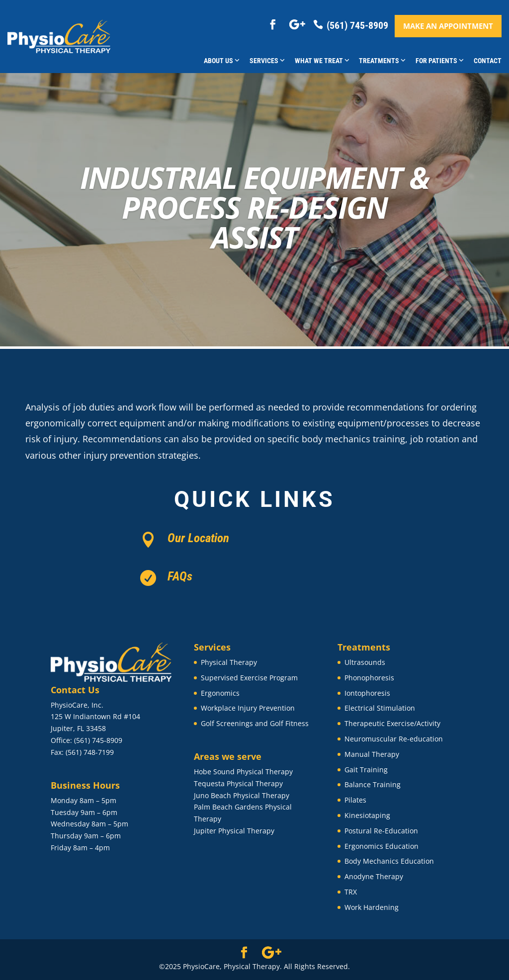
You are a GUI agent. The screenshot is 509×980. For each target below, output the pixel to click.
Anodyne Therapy (374, 876)
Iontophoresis (367, 693)
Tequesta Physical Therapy (238, 783)
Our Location (198, 538)
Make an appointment (448, 26)
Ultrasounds (365, 662)
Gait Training (366, 770)
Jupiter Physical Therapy (234, 831)
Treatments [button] (382, 61)
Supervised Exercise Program (249, 678)
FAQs (180, 576)
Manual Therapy (372, 754)
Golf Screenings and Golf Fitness (255, 723)
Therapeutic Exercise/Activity (392, 723)
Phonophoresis (369, 678)
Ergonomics (220, 693)
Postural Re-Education (381, 831)
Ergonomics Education (382, 846)
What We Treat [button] (322, 61)
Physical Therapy (229, 662)
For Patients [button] (440, 61)
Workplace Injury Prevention (248, 708)
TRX (351, 892)
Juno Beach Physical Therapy (242, 795)
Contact (488, 61)
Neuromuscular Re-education (394, 739)
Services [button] (267, 61)
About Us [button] (222, 61)
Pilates (355, 800)
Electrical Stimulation (380, 708)
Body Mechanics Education (389, 861)
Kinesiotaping (367, 815)
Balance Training (373, 784)
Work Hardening (372, 907)
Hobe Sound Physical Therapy (243, 772)
